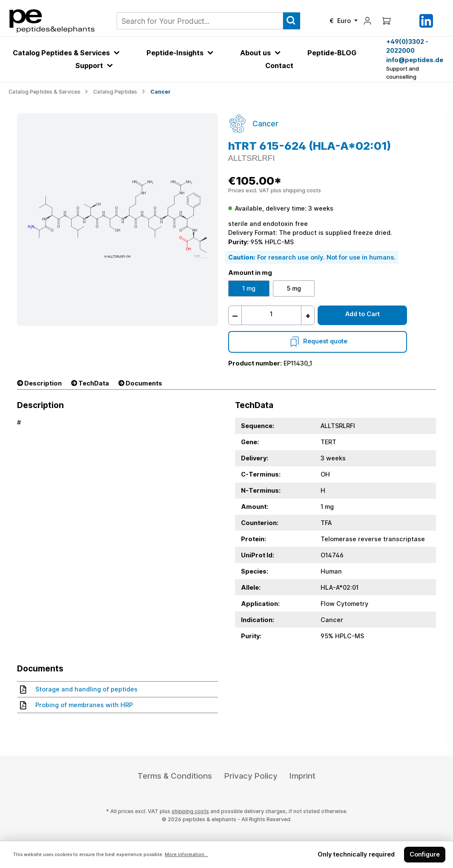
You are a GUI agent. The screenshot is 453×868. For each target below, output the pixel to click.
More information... (186, 855)
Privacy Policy (251, 776)
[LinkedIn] (426, 20)
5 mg (294, 288)
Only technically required (356, 854)
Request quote (318, 341)
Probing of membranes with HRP (76, 705)
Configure (425, 854)
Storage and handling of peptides (79, 689)
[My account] (367, 21)
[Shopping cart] (387, 21)
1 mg (249, 288)
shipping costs (190, 811)
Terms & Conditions (175, 776)
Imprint (302, 776)
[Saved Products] (406, 21)
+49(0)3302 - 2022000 (407, 46)
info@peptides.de (415, 60)
